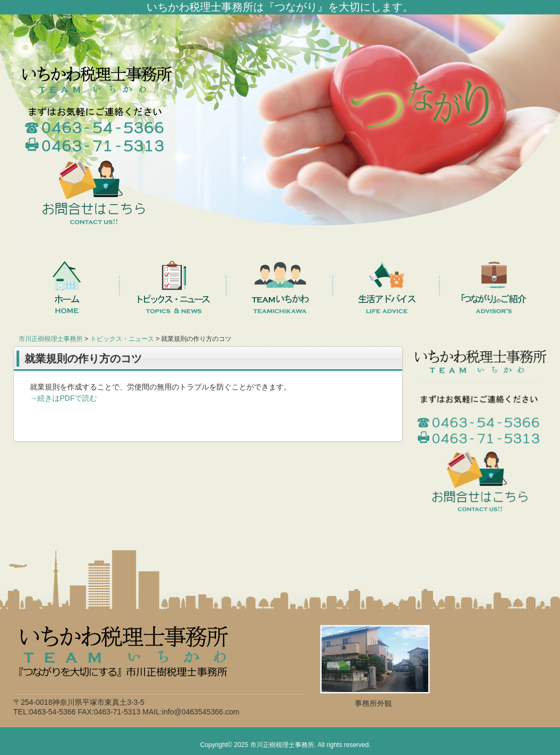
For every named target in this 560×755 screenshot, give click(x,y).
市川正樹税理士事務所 (282, 745)
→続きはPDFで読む (63, 398)
